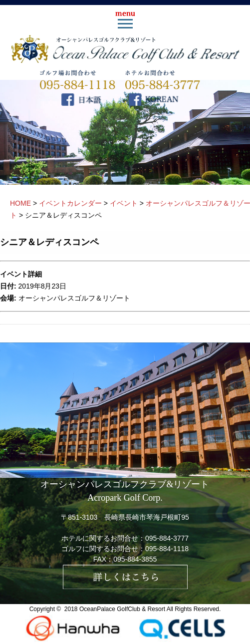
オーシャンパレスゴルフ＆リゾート (74, 298)
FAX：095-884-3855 (125, 559)
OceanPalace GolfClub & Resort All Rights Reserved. (150, 609)
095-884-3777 (167, 538)
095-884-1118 (167, 549)
